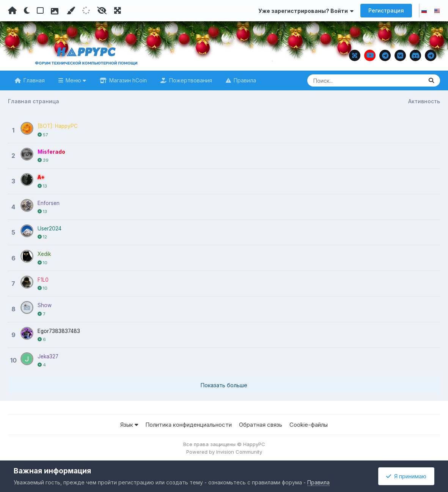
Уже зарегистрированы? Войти (306, 11)
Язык (129, 423)
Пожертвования (190, 80)
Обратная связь (261, 423)
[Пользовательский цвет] (71, 11)
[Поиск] (351, 80)
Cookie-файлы (309, 423)
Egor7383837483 (60, 329)
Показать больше (224, 384)
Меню (75, 80)
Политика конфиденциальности (189, 423)
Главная (33, 80)
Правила (244, 80)
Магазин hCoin (127, 80)
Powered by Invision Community (224, 450)
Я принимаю (406, 476)
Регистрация (386, 10)
